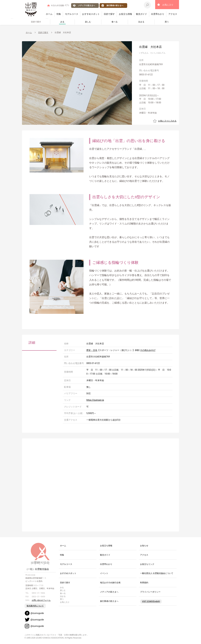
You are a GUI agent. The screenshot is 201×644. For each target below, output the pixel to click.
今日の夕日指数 (60, 5)
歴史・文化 (92, 350)
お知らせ (144, 546)
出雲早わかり (158, 14)
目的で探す (109, 14)
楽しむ (88, 22)
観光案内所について (35, 606)
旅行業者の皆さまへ (115, 5)
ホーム (49, 14)
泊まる (141, 22)
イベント (104, 573)
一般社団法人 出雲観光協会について (157, 573)
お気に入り (168, 5)
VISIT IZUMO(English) (151, 601)
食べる (115, 22)
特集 (59, 14)
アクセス (173, 14)
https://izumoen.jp (95, 400)
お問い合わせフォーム (41, 600)
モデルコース (72, 14)
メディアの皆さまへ (87, 5)
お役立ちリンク (147, 564)
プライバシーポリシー (150, 592)
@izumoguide (37, 613)
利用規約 (144, 583)
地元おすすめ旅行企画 (110, 583)
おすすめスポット (91, 14)
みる (62, 22)
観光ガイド (141, 14)
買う (167, 22)
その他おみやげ (148, 350)
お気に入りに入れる (167, 121)
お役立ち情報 (125, 14)
